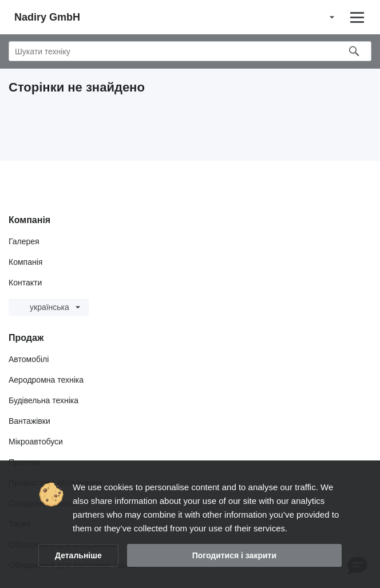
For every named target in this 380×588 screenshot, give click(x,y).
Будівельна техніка (43, 400)
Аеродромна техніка (46, 380)
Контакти (25, 283)
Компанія (25, 262)
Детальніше (78, 555)
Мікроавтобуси (36, 442)
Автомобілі (29, 359)
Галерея (24, 241)
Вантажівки (29, 421)
